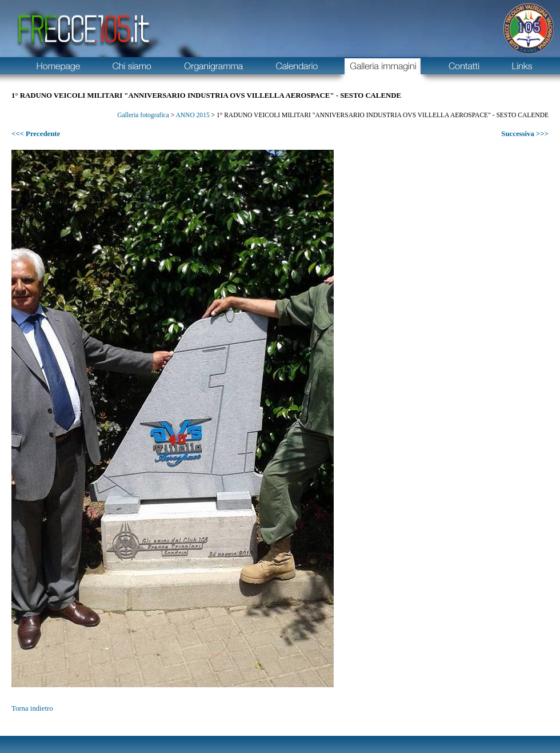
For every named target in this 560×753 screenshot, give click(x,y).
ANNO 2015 (192, 115)
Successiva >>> (525, 134)
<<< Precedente (36, 134)
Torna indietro (32, 708)
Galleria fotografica (143, 115)
